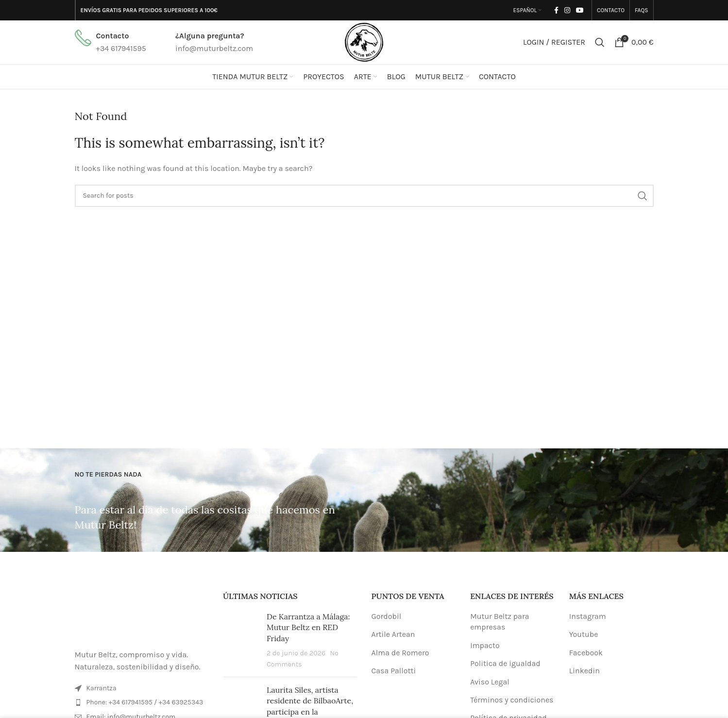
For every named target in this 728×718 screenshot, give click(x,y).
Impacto (485, 645)
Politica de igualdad (505, 663)
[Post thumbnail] (241, 640)
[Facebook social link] (556, 10)
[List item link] (142, 702)
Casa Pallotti (394, 671)
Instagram (588, 616)
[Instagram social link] (567, 10)
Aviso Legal (490, 682)
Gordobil (387, 616)
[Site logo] (364, 42)
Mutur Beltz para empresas (499, 622)
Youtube (584, 634)
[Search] (600, 42)
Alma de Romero (400, 653)
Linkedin (584, 671)
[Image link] (142, 614)
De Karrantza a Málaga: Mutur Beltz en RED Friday (308, 627)
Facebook (586, 653)
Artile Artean (393, 634)
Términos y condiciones (512, 700)
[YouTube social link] (580, 10)
